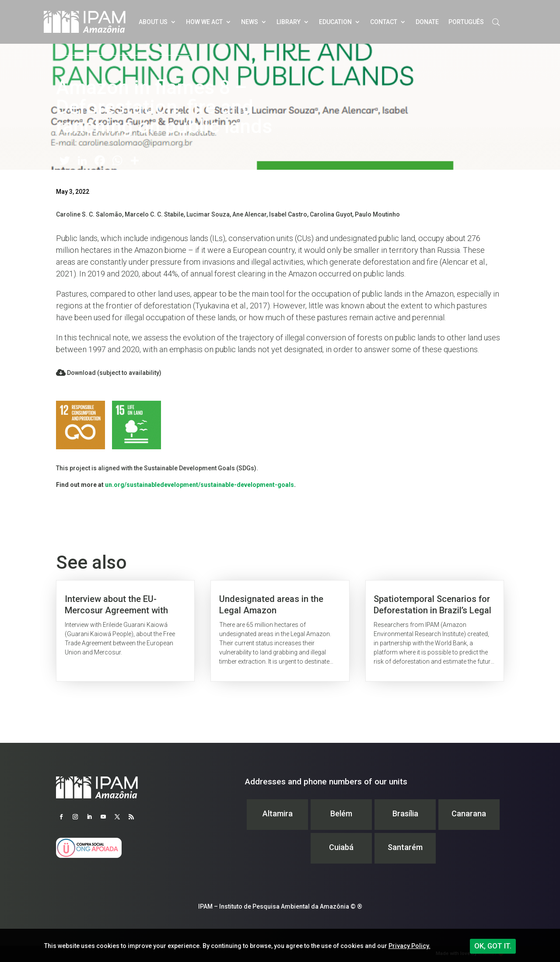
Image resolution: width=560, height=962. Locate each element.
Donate (427, 22)
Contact (384, 22)
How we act (204, 22)
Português (466, 22)
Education (335, 22)
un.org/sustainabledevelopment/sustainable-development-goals (199, 485)
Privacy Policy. (409, 946)
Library (289, 22)
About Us (153, 22)
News (250, 22)
